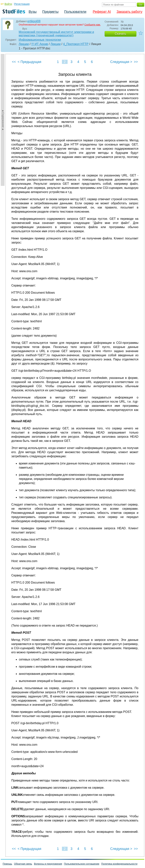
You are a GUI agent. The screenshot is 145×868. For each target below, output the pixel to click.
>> (136, 62)
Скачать (120, 34)
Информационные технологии (40, 40)
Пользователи (75, 12)
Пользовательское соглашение (82, 864)
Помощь (7, 864)
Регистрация (22, 4)
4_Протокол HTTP (76, 44)
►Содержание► (3, 120)
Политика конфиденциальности (119, 864)
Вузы (33, 12)
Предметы (50, 12)
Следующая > (121, 62)
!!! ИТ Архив (40, 44)
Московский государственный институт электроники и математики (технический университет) (56, 34)
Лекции (24, 44)
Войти (8, 4)
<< (14, 62)
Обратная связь (23, 864)
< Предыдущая (29, 62)
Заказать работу (129, 12)
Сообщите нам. (93, 25)
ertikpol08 (34, 21)
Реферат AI (102, 12)
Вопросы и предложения (48, 864)
